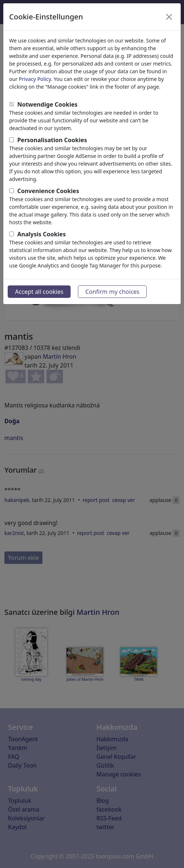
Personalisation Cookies (52, 140)
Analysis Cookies (42, 234)
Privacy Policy (35, 79)
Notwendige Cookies (47, 104)
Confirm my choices (112, 292)
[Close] (169, 17)
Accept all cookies (39, 292)
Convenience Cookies (48, 191)
